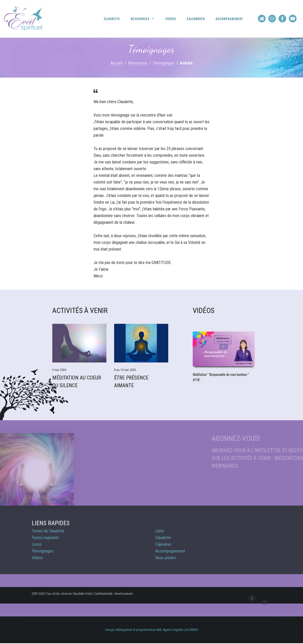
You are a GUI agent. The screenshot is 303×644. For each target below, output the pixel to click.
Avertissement (124, 594)
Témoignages (164, 63)
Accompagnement (229, 19)
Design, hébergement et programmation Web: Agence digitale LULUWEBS (151, 630)
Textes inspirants (45, 538)
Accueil (116, 63)
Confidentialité (103, 594)
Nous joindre (166, 558)
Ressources (140, 19)
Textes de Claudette (48, 531)
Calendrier (196, 19)
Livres (37, 544)
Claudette (112, 19)
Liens (160, 531)
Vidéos (171, 19)
